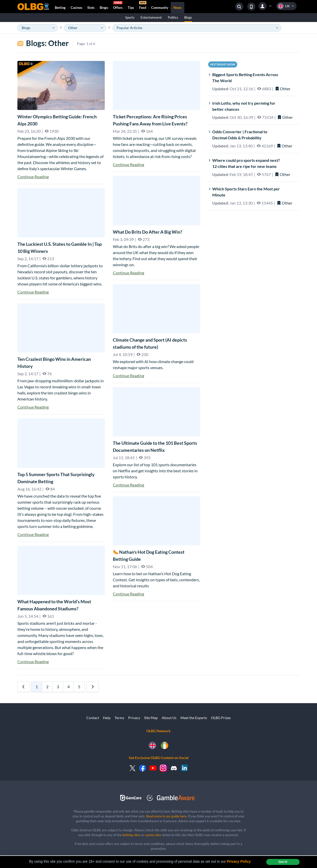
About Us (169, 718)
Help (107, 718)
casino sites (153, 835)
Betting (60, 8)
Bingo (104, 8)
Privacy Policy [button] (239, 861)
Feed (143, 6)
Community (160, 8)
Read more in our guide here (166, 816)
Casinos (76, 8)
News (178, 8)
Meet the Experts (194, 718)
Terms (119, 718)
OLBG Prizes (221, 718)
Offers (118, 6)
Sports (130, 17)
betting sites (131, 835)
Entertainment (151, 17)
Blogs (188, 17)
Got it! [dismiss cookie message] (283, 862)
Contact (93, 718)
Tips (131, 8)
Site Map (151, 718)
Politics (173, 17)
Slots (91, 8)
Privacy (134, 718)
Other (283, 89)
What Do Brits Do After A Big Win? (148, 232)
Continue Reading (33, 177)
